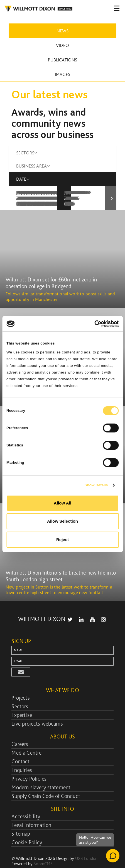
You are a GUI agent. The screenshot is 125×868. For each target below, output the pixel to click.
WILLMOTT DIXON (42, 608)
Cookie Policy (27, 831)
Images (62, 74)
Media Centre (26, 742)
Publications (63, 60)
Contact (20, 750)
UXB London (86, 847)
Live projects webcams (37, 712)
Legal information (31, 814)
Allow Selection (62, 521)
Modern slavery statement (41, 776)
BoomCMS (43, 853)
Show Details (96, 485)
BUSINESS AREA (33, 166)
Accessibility (26, 805)
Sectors (20, 695)
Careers (20, 733)
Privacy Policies (29, 767)
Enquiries (22, 759)
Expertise (22, 704)
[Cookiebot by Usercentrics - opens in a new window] (94, 324)
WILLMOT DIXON (38, 9)
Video (62, 45)
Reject (62, 540)
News (63, 31)
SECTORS (27, 153)
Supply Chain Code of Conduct (46, 785)
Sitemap (21, 822)
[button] (21, 661)
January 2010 (34, 192)
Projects (20, 687)
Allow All (62, 503)
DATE (23, 179)
